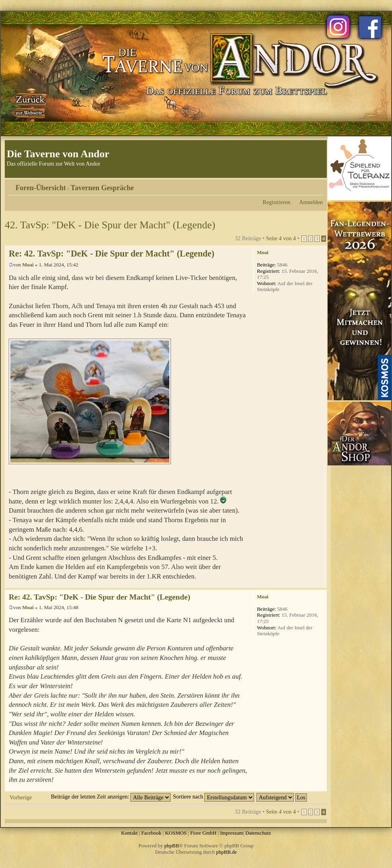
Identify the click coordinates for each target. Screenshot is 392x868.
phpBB (172, 846)
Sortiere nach (213, 797)
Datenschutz (258, 833)
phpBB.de (227, 852)
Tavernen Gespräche (102, 188)
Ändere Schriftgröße (317, 185)
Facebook (151, 833)
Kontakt (129, 833)
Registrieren (277, 202)
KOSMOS (176, 833)
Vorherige (21, 797)
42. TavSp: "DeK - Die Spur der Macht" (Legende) (110, 225)
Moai (28, 265)
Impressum (232, 833)
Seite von (281, 238)
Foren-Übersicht (41, 188)
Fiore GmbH (203, 833)
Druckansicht (305, 185)
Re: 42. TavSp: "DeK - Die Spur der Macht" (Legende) (112, 254)
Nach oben (321, 584)
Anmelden (311, 202)
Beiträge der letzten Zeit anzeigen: (111, 797)
